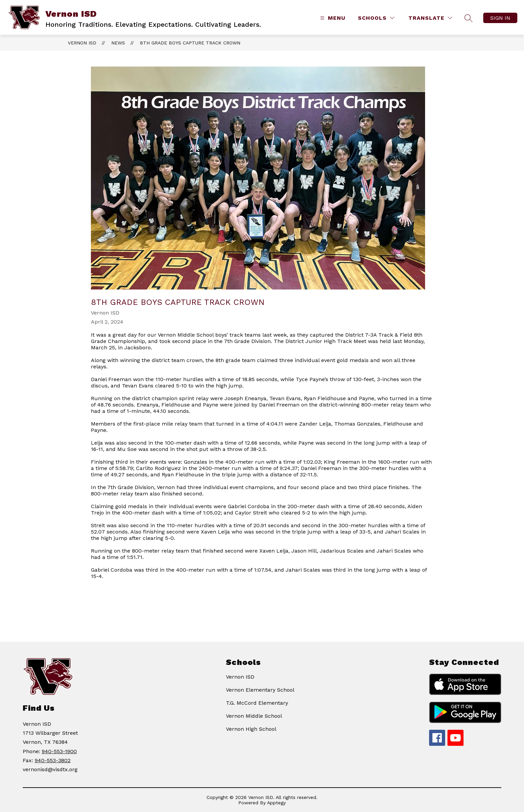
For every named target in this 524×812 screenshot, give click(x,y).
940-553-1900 (59, 751)
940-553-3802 (53, 760)
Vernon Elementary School (260, 690)
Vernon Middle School (254, 716)
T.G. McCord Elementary (257, 703)
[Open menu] (332, 18)
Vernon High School (251, 729)
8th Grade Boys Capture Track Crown (190, 43)
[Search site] (469, 18)
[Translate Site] (430, 18)
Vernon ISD (82, 43)
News (118, 43)
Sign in (500, 18)
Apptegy (276, 803)
